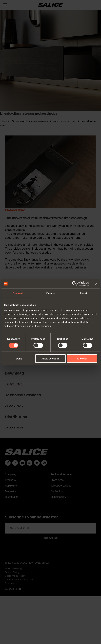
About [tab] (83, 293)
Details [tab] (51, 293)
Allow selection (50, 359)
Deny (19, 359)
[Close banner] (96, 284)
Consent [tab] (18, 293)
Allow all (82, 359)
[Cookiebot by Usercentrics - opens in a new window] (74, 284)
